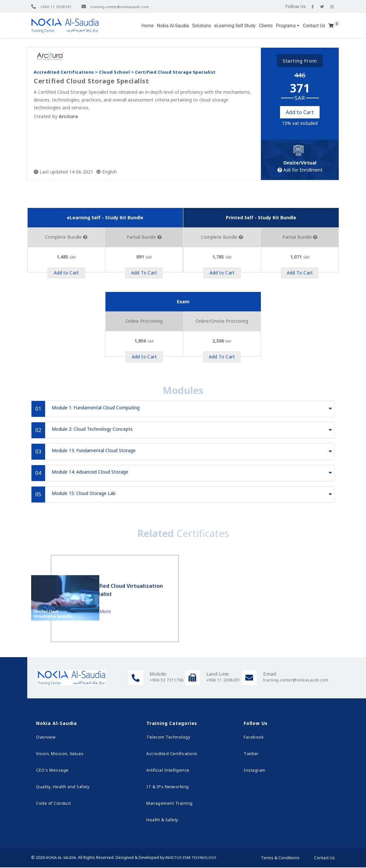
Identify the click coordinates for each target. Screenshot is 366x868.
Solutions (201, 26)
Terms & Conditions (280, 858)
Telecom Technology (167, 738)
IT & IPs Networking (166, 787)
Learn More (115, 656)
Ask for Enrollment (300, 170)
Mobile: (158, 674)
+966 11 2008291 (56, 6)
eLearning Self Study (235, 26)
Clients (266, 26)
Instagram (254, 771)
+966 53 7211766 (167, 681)
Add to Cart (300, 113)
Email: (270, 674)
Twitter (251, 754)
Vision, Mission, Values (59, 754)
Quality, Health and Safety (62, 787)
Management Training (168, 804)
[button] (288, 26)
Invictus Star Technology (197, 858)
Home (148, 26)
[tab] (183, 410)
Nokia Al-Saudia (173, 26)
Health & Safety (162, 820)
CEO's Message (52, 771)
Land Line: (218, 674)
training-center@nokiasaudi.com (122, 6)
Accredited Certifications (171, 754)
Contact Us (314, 26)
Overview (45, 738)
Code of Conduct (53, 804)
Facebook (253, 738)
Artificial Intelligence (167, 771)
